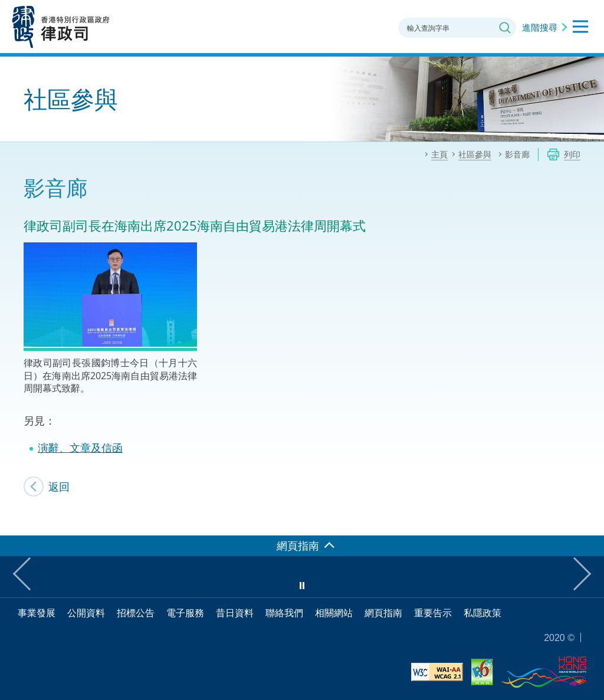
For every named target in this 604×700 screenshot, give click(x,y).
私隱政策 (482, 613)
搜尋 (505, 28)
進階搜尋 (540, 27)
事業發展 (37, 613)
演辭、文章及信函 (80, 448)
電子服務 (185, 613)
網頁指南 (383, 613)
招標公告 (136, 613)
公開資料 (86, 613)
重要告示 (433, 613)
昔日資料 (235, 613)
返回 (59, 487)
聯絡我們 (284, 613)
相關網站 (334, 613)
